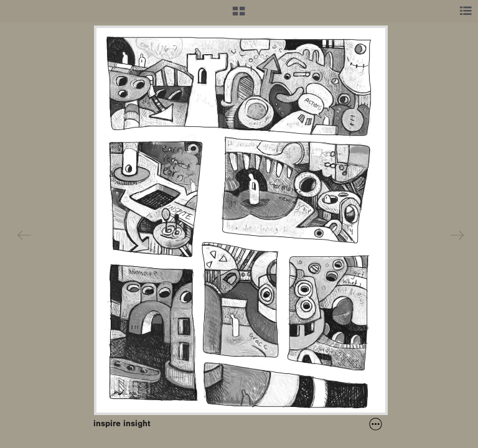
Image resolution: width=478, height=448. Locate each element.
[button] (239, 16)
